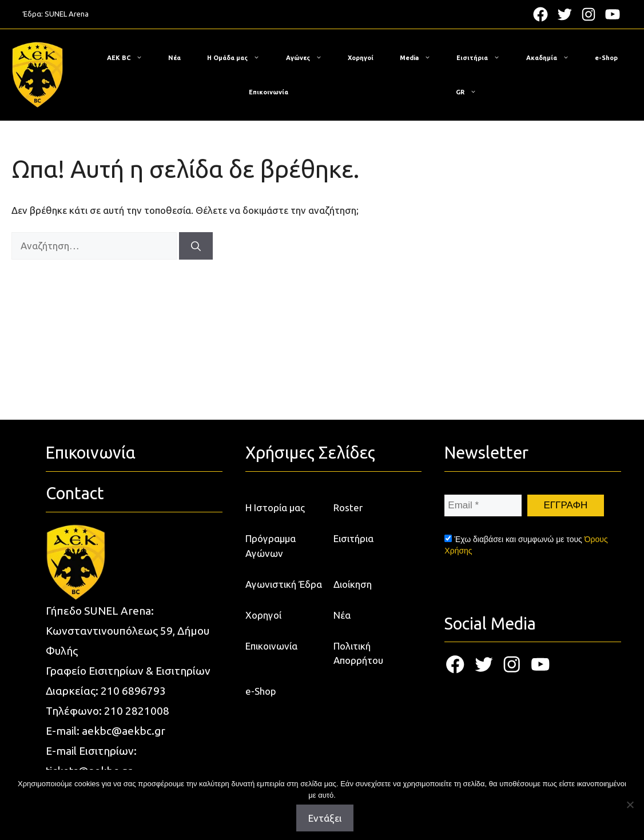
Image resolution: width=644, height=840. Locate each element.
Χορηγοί (361, 58)
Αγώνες (310, 58)
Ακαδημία (553, 58)
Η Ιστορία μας (275, 507)
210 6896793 (133, 691)
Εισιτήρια (484, 58)
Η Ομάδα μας (239, 58)
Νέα (174, 58)
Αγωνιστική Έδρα (284, 584)
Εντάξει (325, 818)
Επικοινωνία (269, 92)
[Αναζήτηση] (196, 246)
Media (421, 58)
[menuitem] (466, 92)
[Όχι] (630, 805)
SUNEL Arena (67, 14)
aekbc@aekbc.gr (124, 731)
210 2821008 (137, 711)
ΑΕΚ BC (130, 58)
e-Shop (606, 58)
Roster (348, 507)
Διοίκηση (353, 584)
